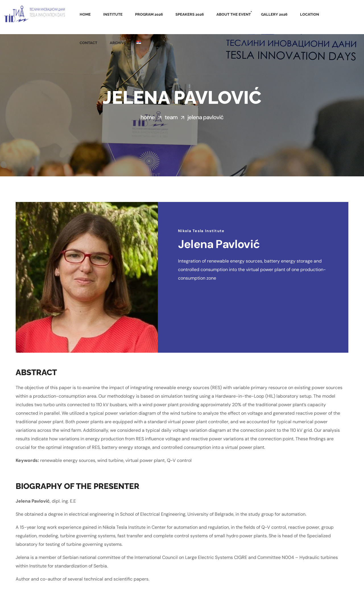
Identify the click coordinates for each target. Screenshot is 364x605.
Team (171, 117)
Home (148, 117)
